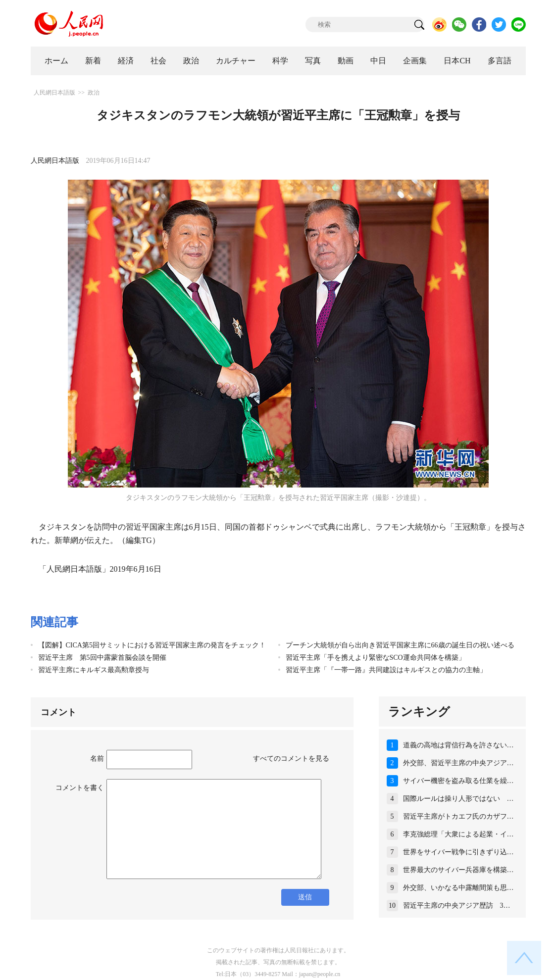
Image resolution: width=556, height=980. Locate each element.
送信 (305, 897)
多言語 (500, 61)
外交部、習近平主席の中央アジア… (458, 763)
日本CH (457, 61)
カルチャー (236, 61)
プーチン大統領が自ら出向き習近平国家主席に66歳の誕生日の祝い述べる (400, 645)
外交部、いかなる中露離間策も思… (458, 888)
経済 (126, 61)
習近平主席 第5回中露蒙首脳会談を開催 (102, 658)
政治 (191, 61)
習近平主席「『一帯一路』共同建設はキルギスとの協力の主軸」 (386, 670)
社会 (158, 61)
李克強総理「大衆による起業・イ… (458, 834)
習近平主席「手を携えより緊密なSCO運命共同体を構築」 (376, 658)
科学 (280, 61)
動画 (346, 61)
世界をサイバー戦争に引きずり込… (458, 852)
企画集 (415, 61)
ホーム (56, 61)
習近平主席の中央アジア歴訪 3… (457, 906)
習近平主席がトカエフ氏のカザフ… (458, 816)
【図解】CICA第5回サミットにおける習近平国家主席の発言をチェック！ (152, 645)
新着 (93, 61)
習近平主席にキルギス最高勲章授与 (94, 670)
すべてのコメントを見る (291, 759)
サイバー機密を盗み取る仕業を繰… (458, 781)
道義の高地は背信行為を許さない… (458, 745)
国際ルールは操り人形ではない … (458, 799)
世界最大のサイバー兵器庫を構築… (458, 870)
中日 (378, 61)
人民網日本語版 (54, 93)
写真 (313, 61)
